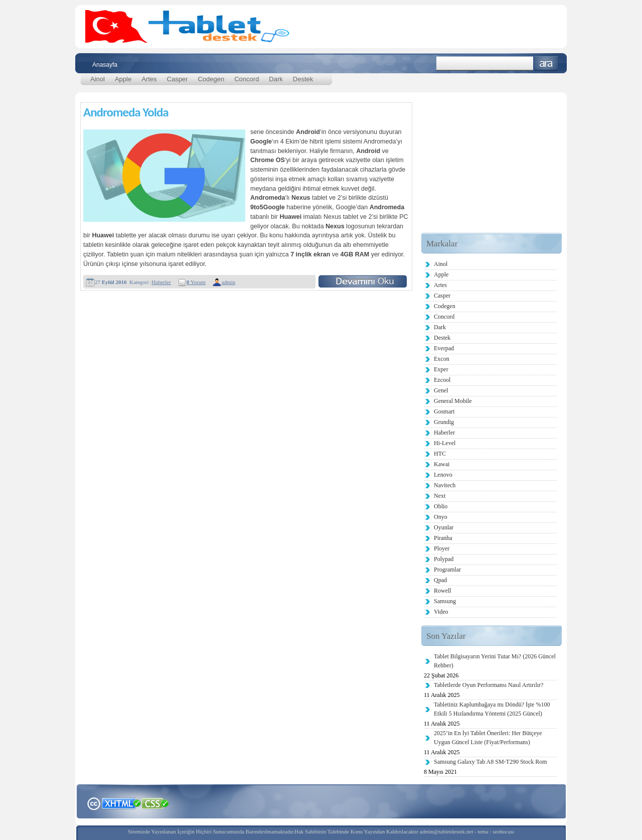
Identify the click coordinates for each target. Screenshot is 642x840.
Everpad (444, 348)
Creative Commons (94, 803)
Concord (247, 79)
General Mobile (453, 401)
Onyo (441, 517)
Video (441, 612)
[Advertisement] (492, 170)
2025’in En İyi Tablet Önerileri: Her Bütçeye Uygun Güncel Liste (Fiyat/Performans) (488, 738)
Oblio (441, 506)
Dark (276, 79)
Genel (441, 390)
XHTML (121, 802)
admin (229, 282)
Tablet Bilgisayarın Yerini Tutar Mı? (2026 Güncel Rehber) (495, 661)
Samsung (445, 601)
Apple (123, 79)
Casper (178, 79)
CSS (155, 803)
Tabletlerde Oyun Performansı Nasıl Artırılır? (489, 685)
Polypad (444, 559)
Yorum (196, 282)
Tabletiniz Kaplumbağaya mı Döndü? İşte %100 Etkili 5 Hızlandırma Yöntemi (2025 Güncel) (492, 709)
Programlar (447, 570)
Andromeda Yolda (126, 112)
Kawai (442, 464)
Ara (546, 63)
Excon (442, 359)
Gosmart (444, 411)
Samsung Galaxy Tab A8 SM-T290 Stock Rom (491, 762)
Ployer (442, 548)
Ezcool (442, 380)
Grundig (444, 422)
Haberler (161, 282)
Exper (441, 369)
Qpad (440, 580)
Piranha (443, 538)
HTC (440, 454)
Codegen (211, 79)
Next (440, 496)
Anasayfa (105, 65)
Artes (149, 79)
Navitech (445, 485)
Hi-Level (445, 443)
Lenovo (443, 475)
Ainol (98, 79)
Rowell (443, 591)
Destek (303, 79)
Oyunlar (444, 527)
